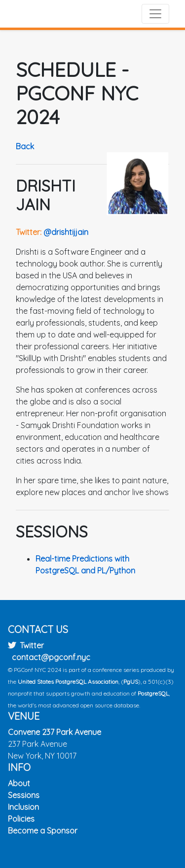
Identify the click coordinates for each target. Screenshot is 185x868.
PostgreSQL (153, 693)
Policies (21, 819)
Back (25, 146)
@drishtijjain (66, 232)
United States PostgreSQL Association (68, 682)
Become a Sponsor (43, 831)
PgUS (131, 682)
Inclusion (23, 807)
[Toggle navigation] (155, 14)
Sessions (24, 795)
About (19, 783)
